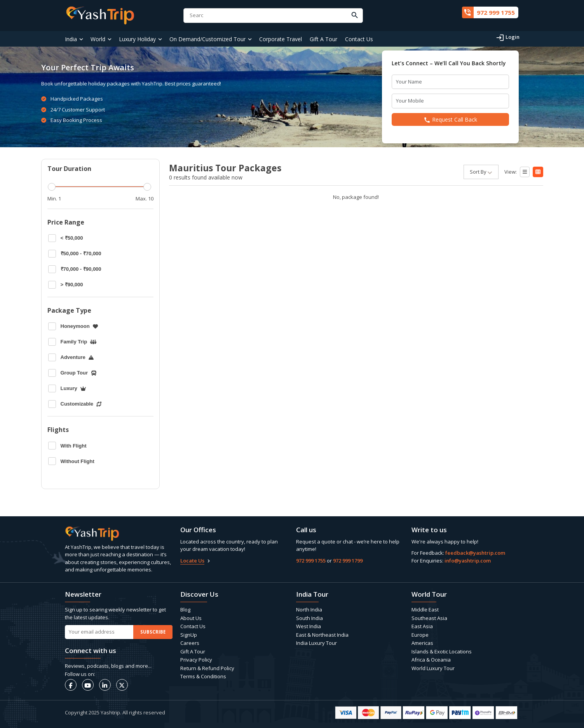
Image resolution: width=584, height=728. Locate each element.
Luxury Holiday (137, 39)
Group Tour (73, 373)
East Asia (422, 626)
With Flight (67, 446)
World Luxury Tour (433, 668)
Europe (420, 635)
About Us (191, 618)
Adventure (71, 357)
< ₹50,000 (66, 238)
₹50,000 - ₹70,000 (75, 254)
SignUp (189, 635)
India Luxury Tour (316, 643)
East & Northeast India (322, 635)
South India (309, 618)
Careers (190, 643)
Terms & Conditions (203, 676)
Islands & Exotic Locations (442, 651)
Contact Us (359, 39)
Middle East (425, 610)
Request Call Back (450, 120)
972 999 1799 (348, 561)
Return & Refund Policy (207, 668)
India (71, 39)
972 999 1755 (311, 561)
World (98, 39)
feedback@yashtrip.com (475, 553)
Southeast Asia (429, 618)
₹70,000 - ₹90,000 (75, 269)
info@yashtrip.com (468, 561)
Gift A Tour (323, 39)
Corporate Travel (281, 39)
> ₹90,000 (66, 285)
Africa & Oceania (431, 660)
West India (309, 626)
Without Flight (71, 461)
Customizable (75, 404)
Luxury (67, 388)
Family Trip (72, 342)
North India (309, 610)
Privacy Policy (196, 660)
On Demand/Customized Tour (207, 39)
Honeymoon (73, 326)
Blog (185, 610)
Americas (422, 643)
